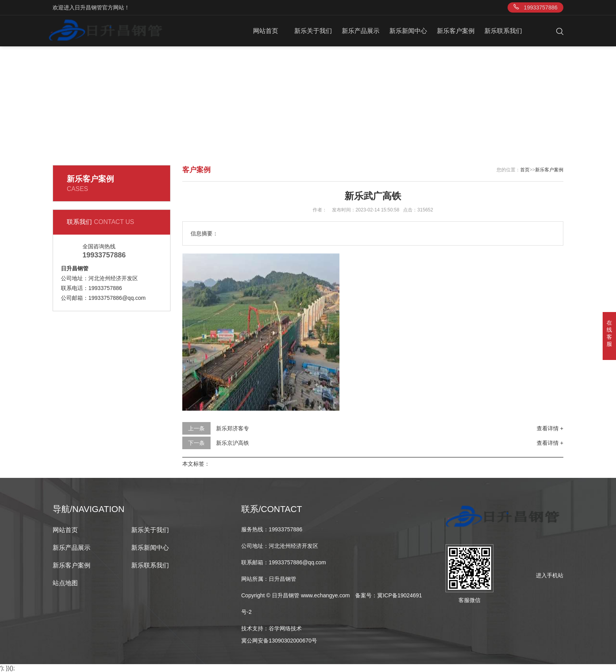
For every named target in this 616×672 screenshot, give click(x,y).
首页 (525, 170)
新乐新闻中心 (408, 31)
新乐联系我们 (503, 31)
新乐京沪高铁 (233, 443)
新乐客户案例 (456, 31)
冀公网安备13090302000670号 (279, 641)
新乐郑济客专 (233, 428)
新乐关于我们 (313, 31)
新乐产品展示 (361, 31)
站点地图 (65, 583)
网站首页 (266, 31)
